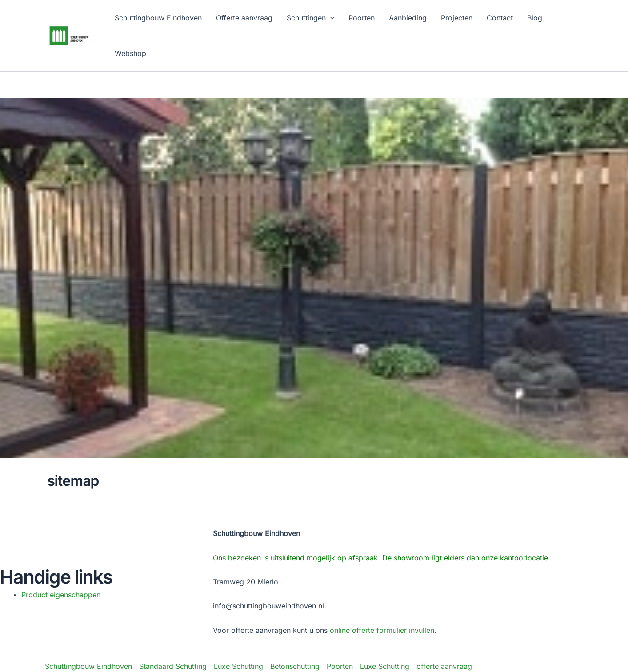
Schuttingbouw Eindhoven (88, 666)
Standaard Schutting (173, 666)
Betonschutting (295, 666)
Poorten (340, 666)
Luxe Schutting (238, 666)
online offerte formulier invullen (382, 630)
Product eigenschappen (61, 595)
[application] (330, 18)
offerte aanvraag (444, 666)
